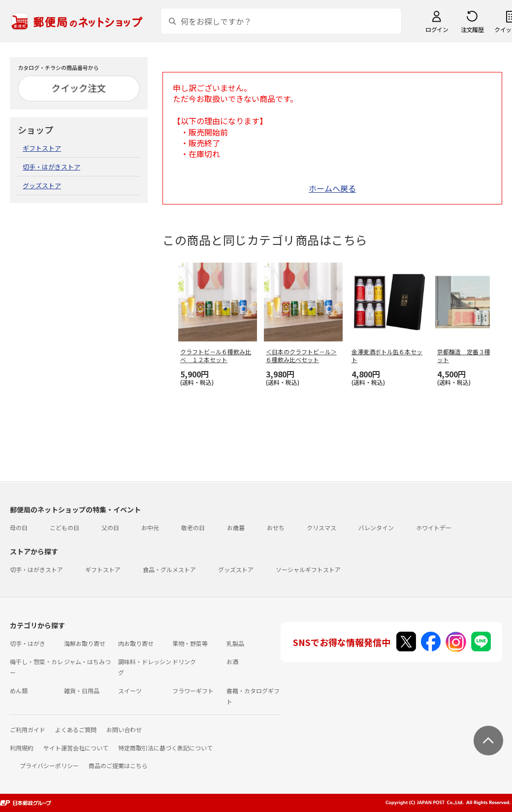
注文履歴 (472, 29)
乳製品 (235, 643)
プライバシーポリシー (49, 765)
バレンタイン (376, 527)
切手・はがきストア (51, 167)
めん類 (19, 691)
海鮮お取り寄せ (85, 643)
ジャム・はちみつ (87, 661)
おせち (276, 527)
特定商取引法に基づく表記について (165, 748)
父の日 (110, 527)
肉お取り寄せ (136, 643)
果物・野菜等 (190, 643)
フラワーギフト (193, 691)
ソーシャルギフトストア (308, 569)
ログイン (437, 29)
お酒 (232, 661)
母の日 (19, 527)
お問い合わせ (124, 729)
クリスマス (321, 527)
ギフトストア (42, 148)
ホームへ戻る (332, 188)
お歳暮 (236, 527)
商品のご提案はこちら (118, 765)
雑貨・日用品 (82, 691)
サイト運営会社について (76, 748)
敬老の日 (193, 527)
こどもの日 (64, 527)
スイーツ (130, 691)
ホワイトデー (434, 527)
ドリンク (184, 661)
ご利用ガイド (28, 729)
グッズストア (42, 186)
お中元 (150, 527)
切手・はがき (28, 643)
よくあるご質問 (76, 729)
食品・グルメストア (169, 569)
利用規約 (22, 748)
